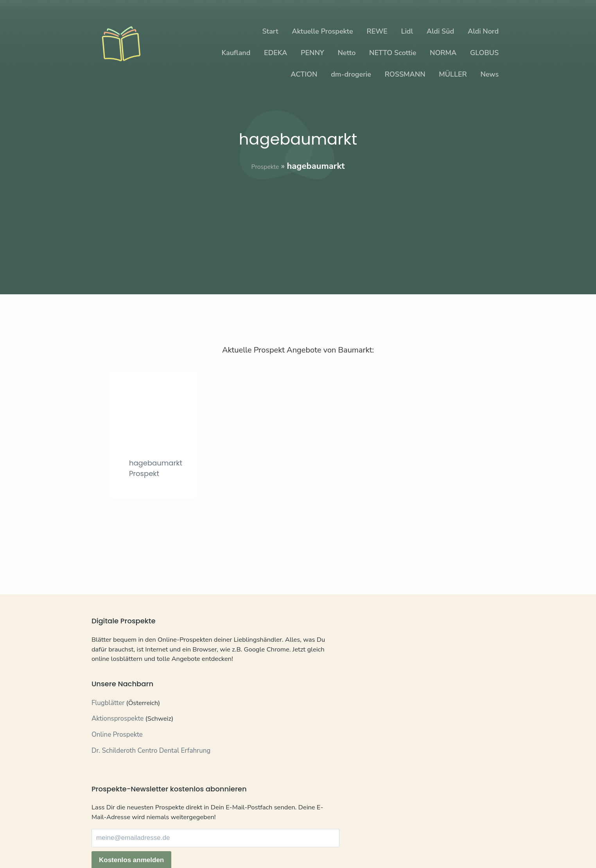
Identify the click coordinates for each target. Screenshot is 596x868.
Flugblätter (108, 720)
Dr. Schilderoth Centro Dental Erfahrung (151, 768)
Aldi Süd (441, 31)
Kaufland (236, 53)
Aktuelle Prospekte (322, 31)
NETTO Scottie (393, 53)
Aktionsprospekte (118, 736)
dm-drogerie (351, 74)
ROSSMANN (405, 74)
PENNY (312, 53)
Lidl (407, 31)
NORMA (443, 53)
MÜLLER (453, 74)
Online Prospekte (117, 752)
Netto (346, 53)
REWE (377, 31)
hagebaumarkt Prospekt (162, 502)
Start (270, 31)
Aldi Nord (483, 31)
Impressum (178, 840)
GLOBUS (484, 53)
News (489, 74)
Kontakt (103, 840)
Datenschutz (138, 840)
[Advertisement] (298, 227)
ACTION (304, 74)
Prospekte (265, 166)
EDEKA (276, 53)
